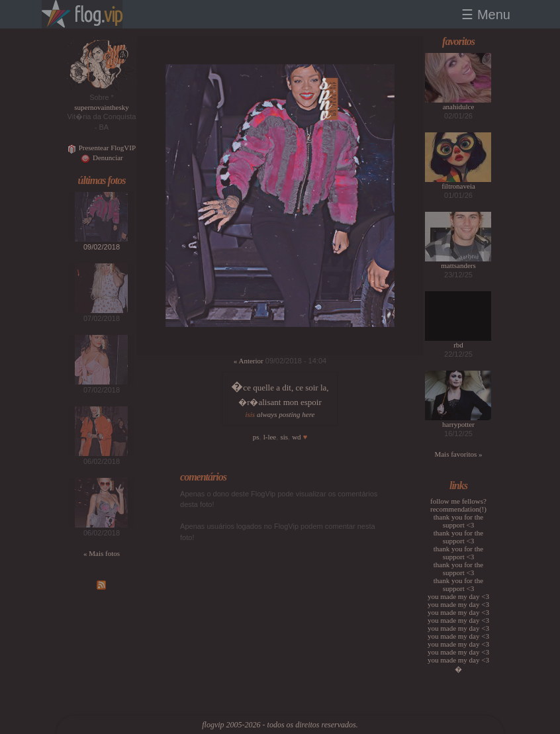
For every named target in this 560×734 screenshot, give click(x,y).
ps (256, 437)
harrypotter (458, 424)
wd (296, 437)
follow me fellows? (458, 501)
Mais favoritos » (458, 454)
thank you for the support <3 (458, 521)
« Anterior (249, 361)
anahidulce (459, 107)
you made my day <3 (458, 596)
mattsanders (458, 265)
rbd (458, 345)
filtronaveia (458, 186)
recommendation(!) (458, 509)
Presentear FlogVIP (102, 148)
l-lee (270, 437)
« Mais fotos (102, 553)
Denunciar (102, 158)
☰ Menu (486, 15)
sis (284, 437)
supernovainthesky (101, 107)
